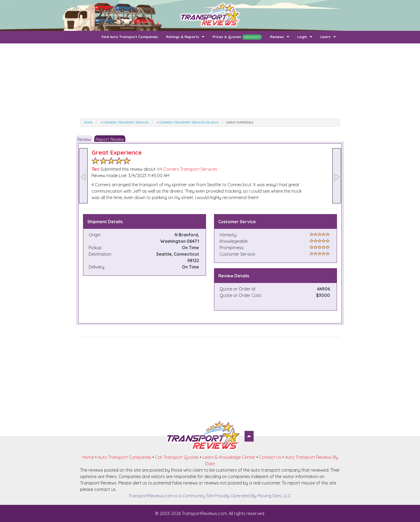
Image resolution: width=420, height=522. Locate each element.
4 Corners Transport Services (187, 169)
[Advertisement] (210, 81)
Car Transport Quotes (177, 457)
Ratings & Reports (183, 37)
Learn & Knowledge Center (229, 457)
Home (88, 457)
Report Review (110, 139)
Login (302, 37)
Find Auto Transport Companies (130, 37)
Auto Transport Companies (125, 457)
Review (84, 139)
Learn (325, 37)
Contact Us (270, 457)
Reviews (277, 37)
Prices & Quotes (237, 37)
